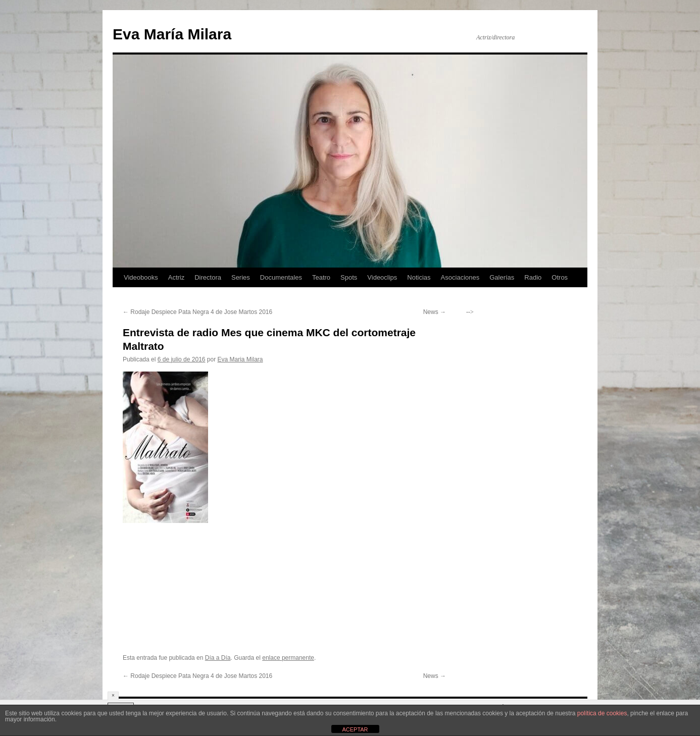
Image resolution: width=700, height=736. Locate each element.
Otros (560, 277)
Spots (349, 277)
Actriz (177, 277)
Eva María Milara (172, 34)
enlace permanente (288, 658)
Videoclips (382, 277)
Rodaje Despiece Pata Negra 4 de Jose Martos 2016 (197, 312)
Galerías (502, 277)
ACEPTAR (355, 729)
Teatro (321, 277)
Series (241, 277)
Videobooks (141, 277)
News (435, 312)
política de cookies (602, 713)
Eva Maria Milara (240, 359)
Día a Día (218, 658)
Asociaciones (460, 277)
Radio (533, 277)
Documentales (281, 277)
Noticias (419, 277)
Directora (208, 277)
